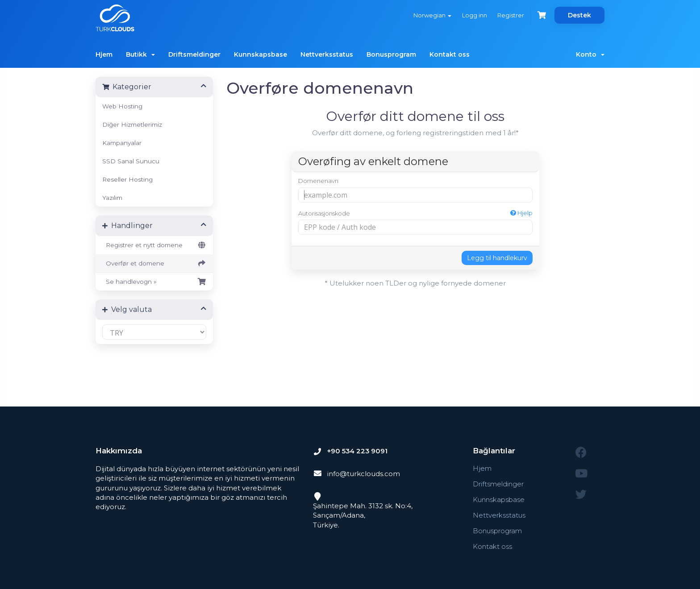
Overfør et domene (154, 263)
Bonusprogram (391, 54)
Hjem (104, 54)
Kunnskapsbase (260, 54)
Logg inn (474, 15)
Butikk (140, 54)
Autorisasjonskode (415, 213)
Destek (579, 15)
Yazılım (112, 198)
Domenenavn (318, 181)
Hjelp (521, 213)
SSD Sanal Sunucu (131, 161)
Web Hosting (122, 106)
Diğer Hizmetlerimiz (132, 124)
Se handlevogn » (154, 282)
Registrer (511, 15)
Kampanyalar (122, 143)
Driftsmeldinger (194, 54)
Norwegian (432, 15)
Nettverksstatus (327, 54)
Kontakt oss (450, 54)
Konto (590, 54)
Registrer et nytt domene (154, 245)
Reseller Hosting (127, 179)
